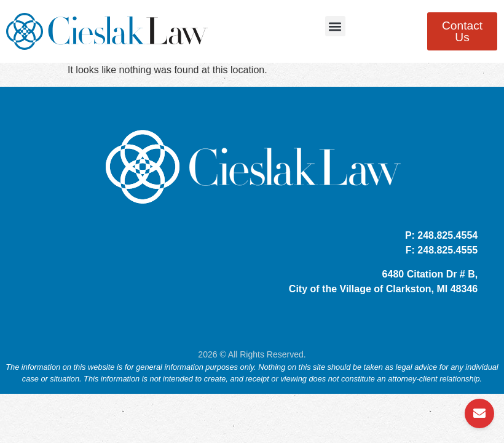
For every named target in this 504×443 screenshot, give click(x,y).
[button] (335, 26)
